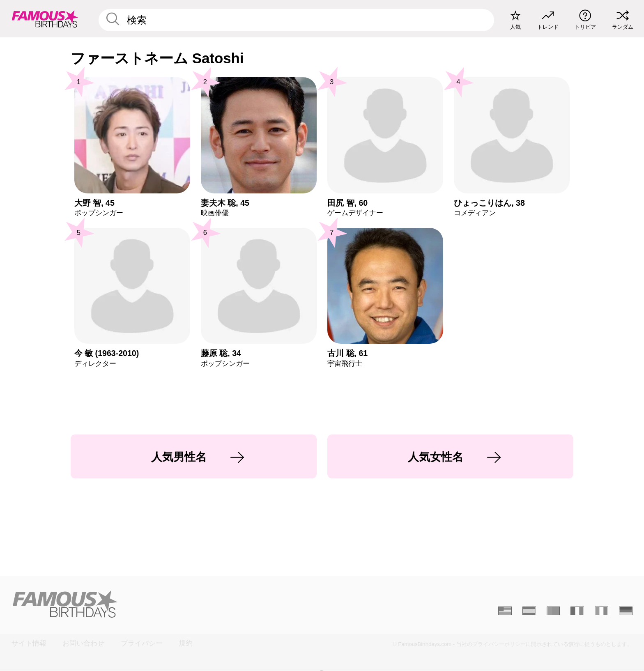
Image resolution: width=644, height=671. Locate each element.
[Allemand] (626, 611)
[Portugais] (553, 611)
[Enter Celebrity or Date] (297, 20)
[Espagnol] (529, 611)
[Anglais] (505, 611)
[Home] (164, 604)
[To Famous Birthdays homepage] (45, 19)
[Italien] (601, 611)
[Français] (577, 611)
